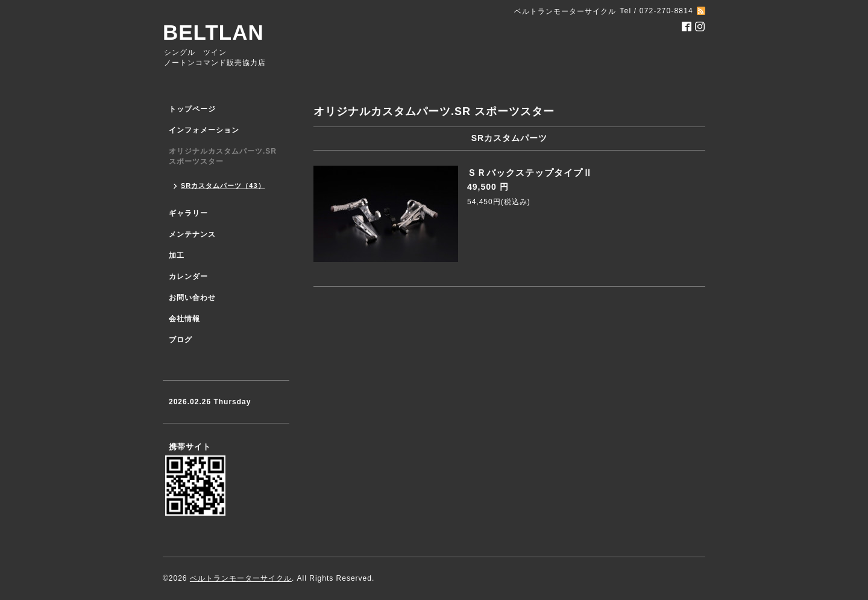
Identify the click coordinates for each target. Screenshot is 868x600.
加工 (177, 255)
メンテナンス (192, 234)
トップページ (192, 109)
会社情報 (184, 319)
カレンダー (188, 277)
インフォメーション (204, 130)
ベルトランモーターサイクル (241, 578)
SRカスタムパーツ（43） (223, 186)
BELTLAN (213, 32)
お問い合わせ (192, 298)
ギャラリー (188, 213)
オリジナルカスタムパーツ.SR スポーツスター (223, 156)
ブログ (181, 340)
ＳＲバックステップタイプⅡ (530, 173)
